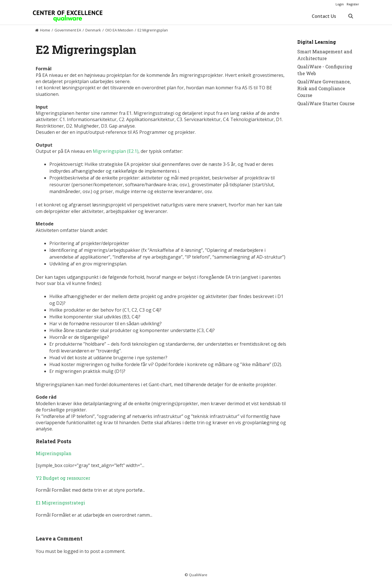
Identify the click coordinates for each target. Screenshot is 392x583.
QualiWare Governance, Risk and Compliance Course (324, 88)
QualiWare (198, 575)
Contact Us (324, 16)
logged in (73, 551)
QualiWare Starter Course (326, 103)
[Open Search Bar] (350, 16)
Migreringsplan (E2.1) (116, 151)
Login (340, 4)
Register (353, 4)
